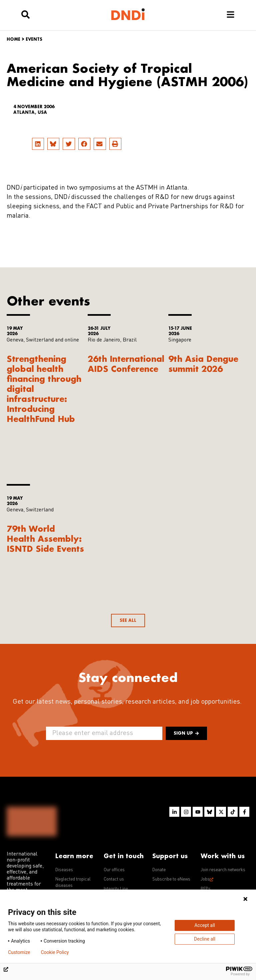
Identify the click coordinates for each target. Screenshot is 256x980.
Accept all (205, 925)
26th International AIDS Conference (126, 364)
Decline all (205, 939)
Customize (19, 952)
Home (13, 39)
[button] (38, 144)
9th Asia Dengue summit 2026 (203, 364)
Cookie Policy (55, 952)
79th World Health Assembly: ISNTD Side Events (45, 539)
